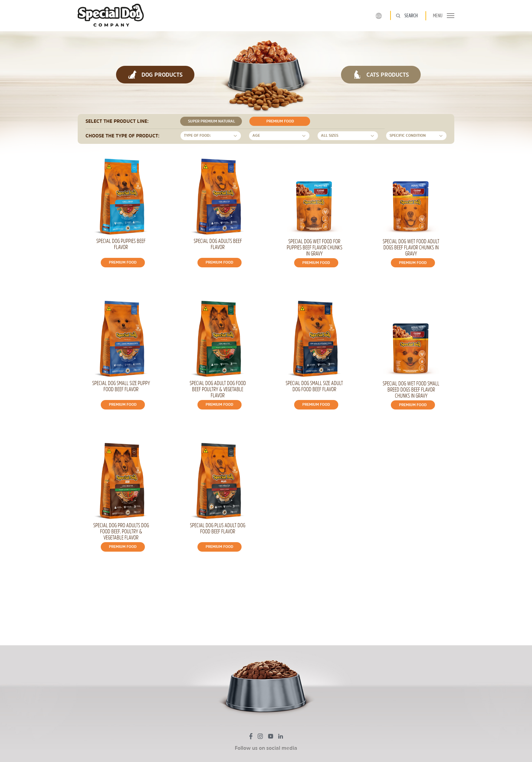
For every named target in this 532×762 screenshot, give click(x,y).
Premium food (279, 121)
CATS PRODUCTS (381, 74)
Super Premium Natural (210, 121)
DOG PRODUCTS (155, 74)
